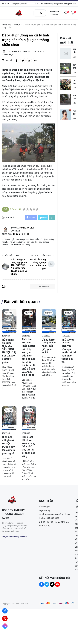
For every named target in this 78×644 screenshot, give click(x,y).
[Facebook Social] (42, 584)
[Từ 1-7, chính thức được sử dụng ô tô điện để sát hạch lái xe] (66, 69)
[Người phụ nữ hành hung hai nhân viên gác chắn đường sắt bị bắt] (66, 115)
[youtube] (28, 234)
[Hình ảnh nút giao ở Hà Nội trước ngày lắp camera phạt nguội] (9, 418)
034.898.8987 (53, 518)
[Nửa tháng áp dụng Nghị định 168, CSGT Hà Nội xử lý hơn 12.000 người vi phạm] (9, 321)
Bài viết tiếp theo (43, 255)
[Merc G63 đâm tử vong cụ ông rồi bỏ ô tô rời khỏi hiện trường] (66, 100)
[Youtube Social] (57, 584)
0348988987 (45, 4)
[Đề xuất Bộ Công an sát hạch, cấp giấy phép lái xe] (49, 321)
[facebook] (14, 234)
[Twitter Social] (47, 584)
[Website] (17, 234)
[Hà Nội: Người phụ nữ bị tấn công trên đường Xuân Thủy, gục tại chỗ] (66, 84)
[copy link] (35, 61)
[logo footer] (15, 500)
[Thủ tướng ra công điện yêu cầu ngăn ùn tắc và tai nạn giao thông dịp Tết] (69, 321)
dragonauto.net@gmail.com (65, 4)
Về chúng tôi (45, 507)
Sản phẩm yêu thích (19, 4)
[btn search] (41, 13)
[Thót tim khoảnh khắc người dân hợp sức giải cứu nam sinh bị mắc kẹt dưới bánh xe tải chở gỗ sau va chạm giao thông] (29, 321)
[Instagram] (25, 234)
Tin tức (9, 313)
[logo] (19, 13)
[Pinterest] (22, 234)
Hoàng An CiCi (23, 51)
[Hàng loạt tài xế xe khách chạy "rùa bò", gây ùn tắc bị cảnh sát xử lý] (29, 418)
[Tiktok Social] (52, 584)
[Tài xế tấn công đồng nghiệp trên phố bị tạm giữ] (66, 53)
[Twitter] (20, 234)
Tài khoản (6, 4)
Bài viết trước (12, 255)
